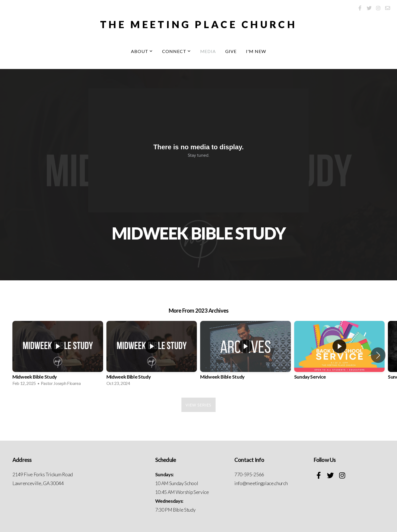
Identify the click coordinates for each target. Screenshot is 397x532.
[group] (58, 355)
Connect (176, 51)
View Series (198, 405)
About (142, 51)
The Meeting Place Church (198, 24)
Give (231, 51)
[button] (378, 355)
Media (208, 51)
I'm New (256, 51)
